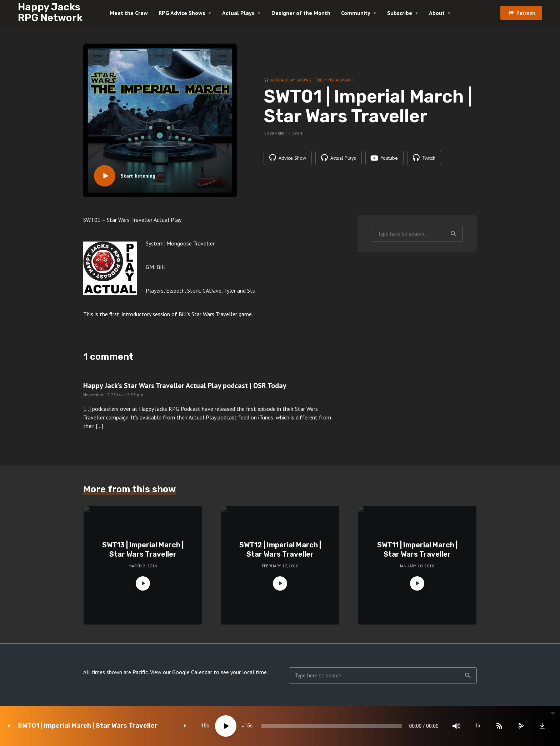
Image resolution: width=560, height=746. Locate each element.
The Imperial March (334, 80)
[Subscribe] (499, 726)
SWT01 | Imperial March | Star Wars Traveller (88, 726)
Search (454, 234)
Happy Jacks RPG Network (50, 12)
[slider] (332, 726)
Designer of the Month (301, 13)
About (437, 13)
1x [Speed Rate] (478, 726)
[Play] (226, 726)
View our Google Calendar (181, 672)
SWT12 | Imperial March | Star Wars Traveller (280, 549)
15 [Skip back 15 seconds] (204, 726)
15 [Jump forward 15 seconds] (247, 726)
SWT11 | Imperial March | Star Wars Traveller (417, 549)
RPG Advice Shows (182, 13)
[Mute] (456, 726)
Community (356, 13)
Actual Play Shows (291, 80)
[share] (521, 726)
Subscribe (400, 13)
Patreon (526, 13)
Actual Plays (238, 13)
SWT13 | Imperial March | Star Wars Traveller (143, 549)
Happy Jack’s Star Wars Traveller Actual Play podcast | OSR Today (185, 386)
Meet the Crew (129, 13)
